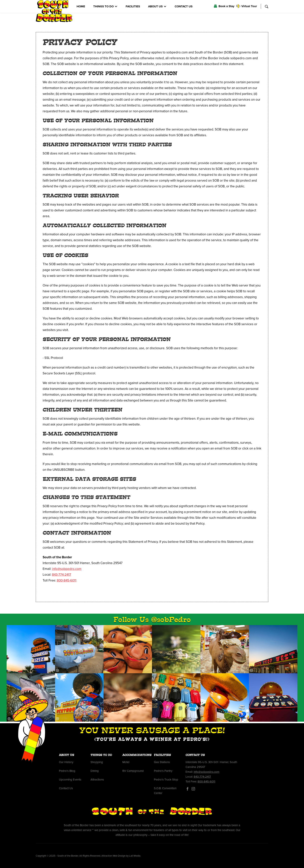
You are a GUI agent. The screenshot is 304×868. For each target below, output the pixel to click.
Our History (66, 762)
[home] (54, 11)
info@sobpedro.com (67, 569)
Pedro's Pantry (163, 771)
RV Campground (133, 771)
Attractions (97, 780)
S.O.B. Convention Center (165, 791)
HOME (81, 6)
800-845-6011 (67, 580)
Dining (95, 771)
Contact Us (66, 788)
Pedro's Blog (67, 771)
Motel (126, 762)
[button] (105, 6)
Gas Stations (162, 762)
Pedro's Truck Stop (166, 780)
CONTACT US (184, 6)
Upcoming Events (70, 780)
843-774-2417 (62, 575)
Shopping (97, 762)
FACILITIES (133, 6)
